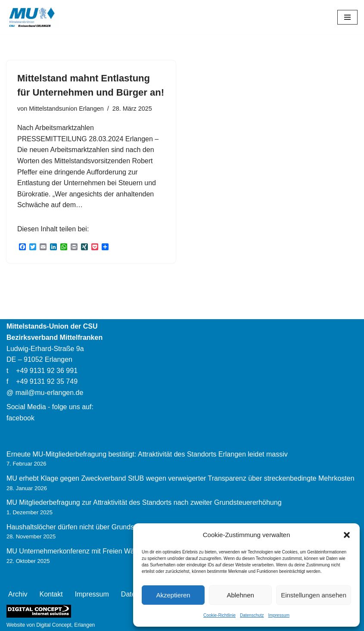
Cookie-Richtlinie (219, 615)
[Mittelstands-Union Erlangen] (32, 17)
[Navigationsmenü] (347, 17)
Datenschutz (252, 615)
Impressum (279, 615)
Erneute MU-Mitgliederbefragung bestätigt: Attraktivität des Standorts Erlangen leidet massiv (147, 454)
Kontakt (51, 594)
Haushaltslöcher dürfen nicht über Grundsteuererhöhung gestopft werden (118, 527)
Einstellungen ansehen (314, 595)
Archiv (18, 594)
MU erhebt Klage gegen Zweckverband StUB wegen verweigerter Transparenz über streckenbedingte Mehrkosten (180, 478)
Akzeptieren (173, 595)
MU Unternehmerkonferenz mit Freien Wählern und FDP (93, 551)
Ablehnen (240, 595)
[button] (347, 535)
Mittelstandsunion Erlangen (66, 109)
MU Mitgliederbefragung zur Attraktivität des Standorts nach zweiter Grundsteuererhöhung (144, 502)
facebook (20, 418)
